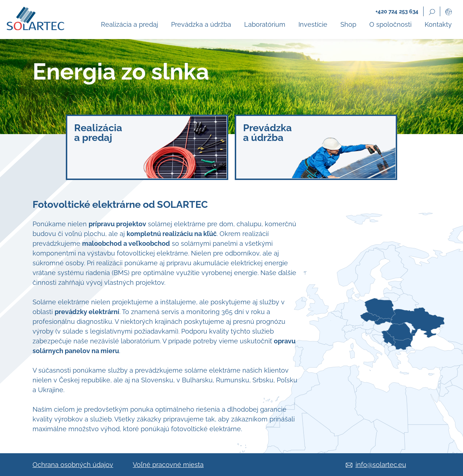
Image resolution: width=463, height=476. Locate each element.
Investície (313, 24)
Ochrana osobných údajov (73, 465)
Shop (348, 24)
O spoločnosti (390, 24)
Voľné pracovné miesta (168, 465)
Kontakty (438, 24)
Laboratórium (265, 24)
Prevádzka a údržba (201, 24)
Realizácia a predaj (129, 24)
